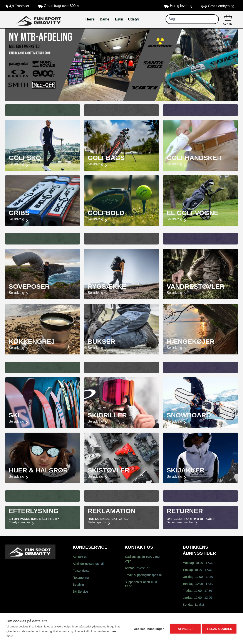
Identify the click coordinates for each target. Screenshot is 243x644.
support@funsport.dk (148, 575)
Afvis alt (185, 629)
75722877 (143, 568)
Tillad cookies (219, 629)
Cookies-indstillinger (148, 629)
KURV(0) (228, 19)
